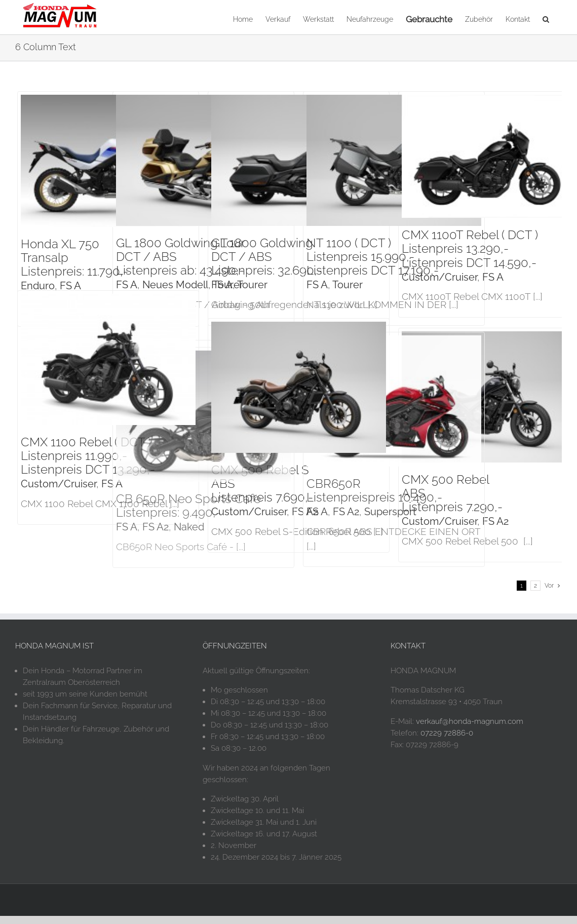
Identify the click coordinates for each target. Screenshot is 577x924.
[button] (546, 18)
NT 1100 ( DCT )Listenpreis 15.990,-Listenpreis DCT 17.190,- (373, 257)
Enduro (38, 286)
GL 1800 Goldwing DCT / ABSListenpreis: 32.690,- (267, 257)
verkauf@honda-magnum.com (470, 729)
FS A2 (495, 521)
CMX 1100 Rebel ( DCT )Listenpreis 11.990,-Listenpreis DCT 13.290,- (88, 456)
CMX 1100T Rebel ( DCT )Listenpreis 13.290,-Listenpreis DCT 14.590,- (470, 248)
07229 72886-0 (447, 741)
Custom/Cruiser (439, 277)
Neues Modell (175, 285)
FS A (70, 286)
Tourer (252, 285)
